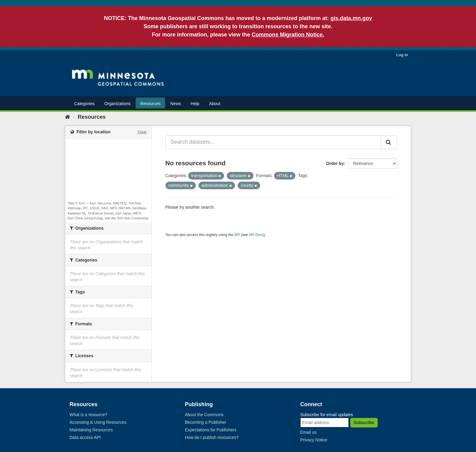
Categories (84, 104)
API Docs (256, 235)
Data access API (85, 437)
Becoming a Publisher (206, 422)
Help (195, 104)
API (237, 235)
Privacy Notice (314, 440)
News (176, 104)
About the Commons (204, 415)
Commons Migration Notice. (288, 35)
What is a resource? (88, 415)
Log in (402, 55)
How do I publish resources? (212, 437)
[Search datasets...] (273, 142)
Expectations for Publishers (211, 430)
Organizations (117, 104)
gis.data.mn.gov (351, 18)
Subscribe (364, 423)
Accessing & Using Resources (98, 422)
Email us (308, 432)
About (215, 104)
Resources (150, 104)
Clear (142, 132)
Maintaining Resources (91, 430)
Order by (335, 163)
